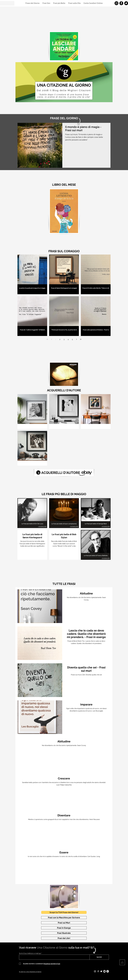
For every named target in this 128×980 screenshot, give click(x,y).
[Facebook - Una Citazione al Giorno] (121, 3)
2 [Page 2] (60, 339)
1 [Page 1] (56, 339)
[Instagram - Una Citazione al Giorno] (116, 3)
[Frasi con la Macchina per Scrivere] (64, 918)
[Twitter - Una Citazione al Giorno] (101, 971)
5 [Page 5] (72, 339)
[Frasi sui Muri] (64, 923)
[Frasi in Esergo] (64, 928)
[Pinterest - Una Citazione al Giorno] (108, 971)
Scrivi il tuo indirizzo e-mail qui (30, 953)
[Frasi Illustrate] (64, 933)
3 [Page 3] (64, 339)
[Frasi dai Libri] (64, 938)
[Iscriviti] (99, 957)
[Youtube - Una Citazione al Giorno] (104, 971)
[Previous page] (52, 339)
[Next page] (76, 339)
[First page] (47, 339)
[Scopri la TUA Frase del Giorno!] (64, 912)
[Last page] (81, 339)
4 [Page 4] (68, 339)
